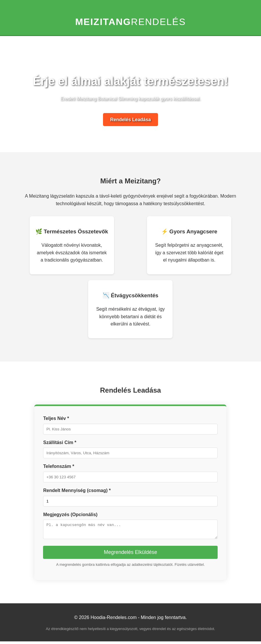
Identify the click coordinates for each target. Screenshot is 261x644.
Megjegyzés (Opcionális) (70, 515)
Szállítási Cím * (60, 442)
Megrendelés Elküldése (130, 555)
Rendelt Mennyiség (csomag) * (77, 490)
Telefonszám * (58, 466)
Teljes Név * (56, 418)
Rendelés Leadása (131, 120)
